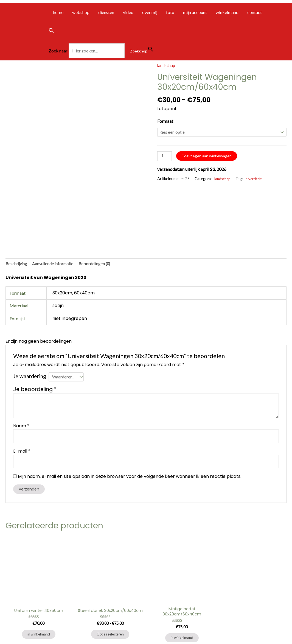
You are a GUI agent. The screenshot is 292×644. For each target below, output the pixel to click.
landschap (167, 65)
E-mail (22, 401)
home (58, 12)
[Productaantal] (165, 157)
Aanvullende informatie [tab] (56, 211)
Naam (21, 374)
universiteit (255, 181)
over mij (150, 12)
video (128, 12)
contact (255, 12)
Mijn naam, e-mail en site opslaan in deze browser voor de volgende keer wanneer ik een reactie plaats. (130, 427)
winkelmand (227, 12)
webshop (81, 12)
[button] (104, 32)
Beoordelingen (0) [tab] (100, 211)
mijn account (195, 12)
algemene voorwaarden (24, 632)
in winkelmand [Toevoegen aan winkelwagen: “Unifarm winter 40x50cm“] (39, 586)
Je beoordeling (35, 338)
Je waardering (30, 323)
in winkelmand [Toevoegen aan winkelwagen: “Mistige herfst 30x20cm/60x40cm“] (182, 590)
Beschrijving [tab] (17, 211)
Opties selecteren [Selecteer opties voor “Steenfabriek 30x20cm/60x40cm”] (110, 590)
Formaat (165, 121)
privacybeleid (48, 624)
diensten (106, 12)
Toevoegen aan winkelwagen (208, 156)
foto (170, 12)
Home (6, 624)
